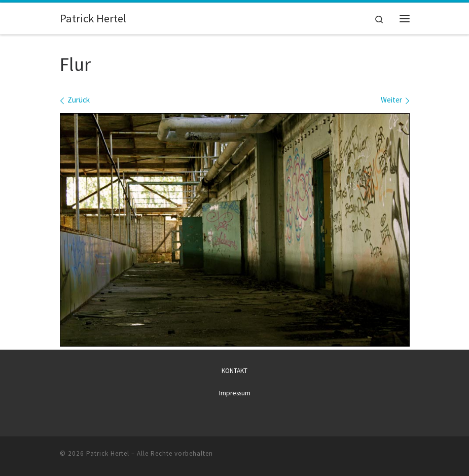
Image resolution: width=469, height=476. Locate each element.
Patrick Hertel (108, 453)
